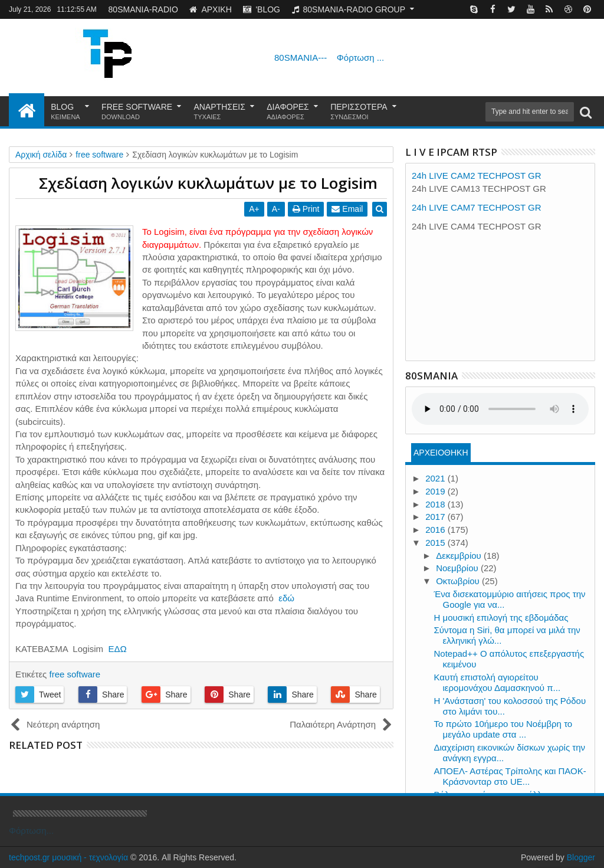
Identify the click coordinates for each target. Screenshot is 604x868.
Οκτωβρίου (459, 581)
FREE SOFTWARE (137, 112)
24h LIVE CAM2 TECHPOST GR (477, 176)
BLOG (65, 112)
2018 (436, 504)
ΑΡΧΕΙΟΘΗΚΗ (441, 453)
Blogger (581, 857)
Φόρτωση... (31, 831)
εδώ (286, 598)
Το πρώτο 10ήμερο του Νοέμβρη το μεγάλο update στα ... (503, 729)
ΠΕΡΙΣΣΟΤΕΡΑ (359, 112)
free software (75, 674)
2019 (436, 491)
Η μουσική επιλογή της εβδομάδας (501, 618)
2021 (436, 478)
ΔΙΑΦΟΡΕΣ (288, 112)
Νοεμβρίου (458, 568)
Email (348, 209)
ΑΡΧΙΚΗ (210, 9)
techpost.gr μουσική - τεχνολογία (68, 857)
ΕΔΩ (117, 649)
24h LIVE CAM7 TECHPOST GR (477, 207)
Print (306, 209)
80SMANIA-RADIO (143, 9)
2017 (436, 517)
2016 (436, 530)
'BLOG (262, 9)
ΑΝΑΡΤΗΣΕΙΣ (220, 112)
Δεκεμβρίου (460, 556)
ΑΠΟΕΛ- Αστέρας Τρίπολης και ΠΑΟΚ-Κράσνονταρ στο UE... (510, 776)
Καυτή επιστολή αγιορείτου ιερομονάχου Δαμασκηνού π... (498, 682)
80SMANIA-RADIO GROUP (349, 9)
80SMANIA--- (329, 58)
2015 (436, 543)
